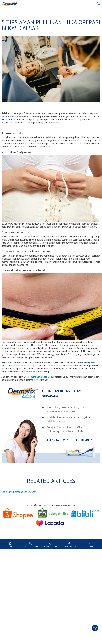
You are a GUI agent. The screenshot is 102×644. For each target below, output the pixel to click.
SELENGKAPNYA (56, 440)
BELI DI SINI (82, 440)
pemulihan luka (10, 116)
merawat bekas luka (41, 377)
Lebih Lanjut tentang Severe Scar (19, 492)
